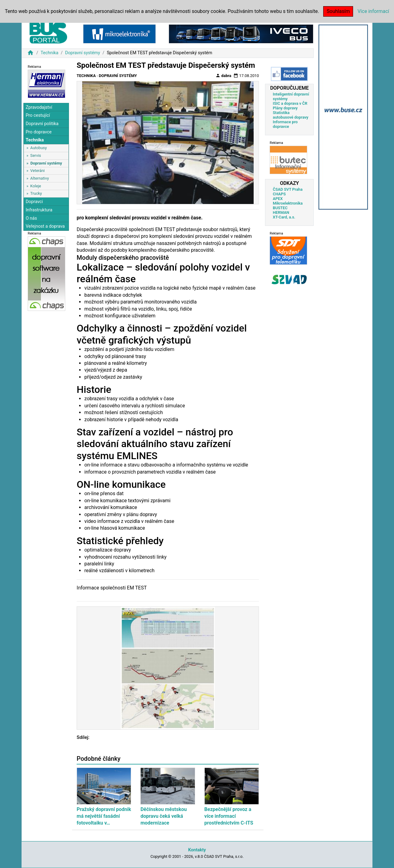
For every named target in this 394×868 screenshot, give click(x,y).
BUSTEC (280, 208)
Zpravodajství (39, 107)
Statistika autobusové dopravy (290, 115)
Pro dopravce (38, 132)
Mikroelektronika (288, 203)
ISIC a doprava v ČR (290, 103)
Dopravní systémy (82, 53)
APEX (278, 199)
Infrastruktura (39, 210)
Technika (50, 53)
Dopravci (34, 202)
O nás (31, 218)
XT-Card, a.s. (284, 217)
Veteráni (37, 171)
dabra (223, 75)
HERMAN (281, 212)
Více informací (373, 11)
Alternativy (39, 178)
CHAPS (279, 194)
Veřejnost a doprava (45, 226)
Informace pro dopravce (285, 124)
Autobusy (38, 148)
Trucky (36, 193)
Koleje (36, 186)
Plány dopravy (285, 108)
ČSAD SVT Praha (288, 189)
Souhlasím (338, 11)
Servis (36, 155)
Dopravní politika (42, 124)
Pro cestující (38, 115)
